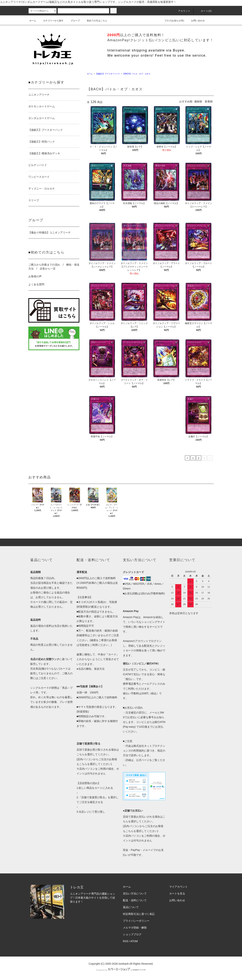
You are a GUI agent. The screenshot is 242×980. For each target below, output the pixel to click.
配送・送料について (135, 900)
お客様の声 (35, 276)
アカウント (182, 11)
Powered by (121, 970)
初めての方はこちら (95, 21)
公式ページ (143, 760)
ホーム (33, 21)
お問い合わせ (196, 21)
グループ (73, 21)
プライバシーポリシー (136, 921)
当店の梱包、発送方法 (91, 669)
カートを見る (177, 893)
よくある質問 (36, 284)
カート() (204, 11)
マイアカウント (178, 887)
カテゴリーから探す (51, 21)
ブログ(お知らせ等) (172, 21)
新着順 (209, 101)
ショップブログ (132, 934)
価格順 (198, 101)
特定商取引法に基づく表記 (139, 914)
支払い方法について (135, 893)
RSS (126, 941)
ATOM (134, 941)
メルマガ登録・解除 (135, 928)
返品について (131, 907)
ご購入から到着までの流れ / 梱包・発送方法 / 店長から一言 (54, 267)
